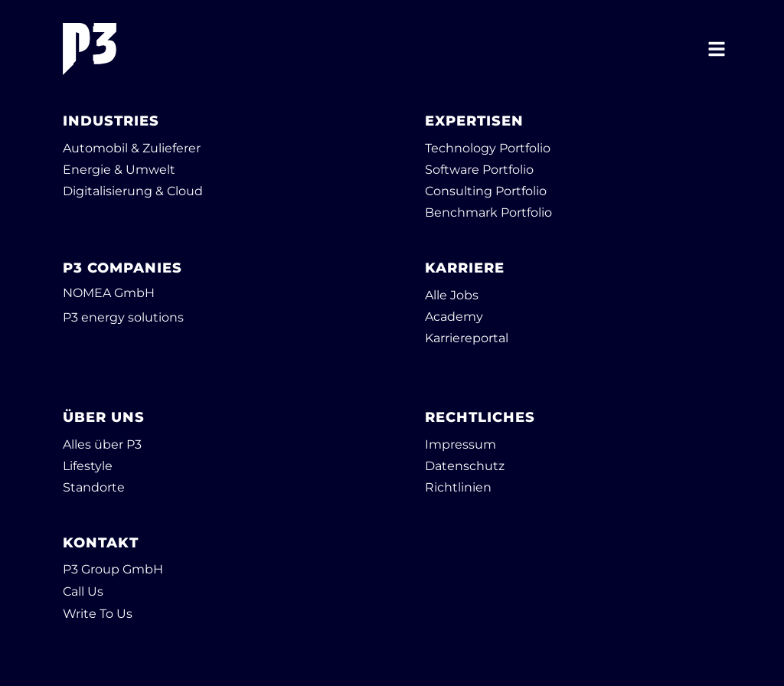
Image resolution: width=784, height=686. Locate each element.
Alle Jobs (452, 295)
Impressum (461, 444)
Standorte (94, 487)
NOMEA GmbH (109, 293)
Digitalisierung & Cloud (133, 191)
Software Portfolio (479, 170)
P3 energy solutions (123, 317)
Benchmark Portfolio (488, 212)
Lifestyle (88, 466)
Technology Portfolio (488, 148)
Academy (454, 317)
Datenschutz (465, 466)
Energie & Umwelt (119, 170)
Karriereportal (467, 338)
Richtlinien (458, 487)
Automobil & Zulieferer (132, 148)
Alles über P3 (102, 444)
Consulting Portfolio (486, 191)
